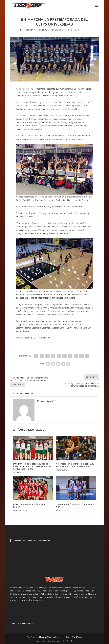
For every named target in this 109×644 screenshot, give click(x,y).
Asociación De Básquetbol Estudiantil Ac (32, 541)
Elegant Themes (47, 637)
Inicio (38, 641)
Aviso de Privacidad (51, 641)
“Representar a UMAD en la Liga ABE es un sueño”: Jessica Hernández (75, 465)
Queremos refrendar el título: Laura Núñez (75, 506)
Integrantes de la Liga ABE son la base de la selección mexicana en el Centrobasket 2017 (32, 466)
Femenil (69, 30)
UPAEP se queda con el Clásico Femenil (29, 506)
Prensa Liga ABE (41, 30)
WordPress (77, 637)
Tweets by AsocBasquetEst (22, 623)
